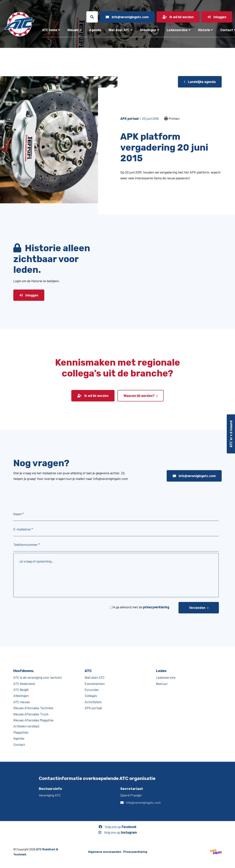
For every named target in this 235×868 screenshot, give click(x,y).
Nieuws (73, 30)
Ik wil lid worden (93, 396)
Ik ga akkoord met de (141, 607)
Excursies (92, 690)
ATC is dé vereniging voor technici (38, 677)
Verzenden (197, 608)
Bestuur (162, 684)
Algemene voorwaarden (105, 852)
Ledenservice (177, 30)
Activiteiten (93, 702)
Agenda (95, 30)
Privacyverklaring (135, 852)
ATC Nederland (24, 684)
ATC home (50, 30)
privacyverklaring (156, 607)
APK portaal (93, 708)
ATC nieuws (22, 702)
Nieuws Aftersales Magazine (33, 720)
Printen (172, 118)
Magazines (21, 732)
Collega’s (91, 696)
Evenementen (95, 684)
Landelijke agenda (200, 82)
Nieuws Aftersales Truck (31, 714)
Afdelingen (148, 30)
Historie (204, 30)
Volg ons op (118, 827)
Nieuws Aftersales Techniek (33, 708)
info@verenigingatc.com (194, 476)
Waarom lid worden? (139, 396)
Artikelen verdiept (26, 726)
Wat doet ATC (119, 30)
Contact (19, 744)
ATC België (21, 690)
